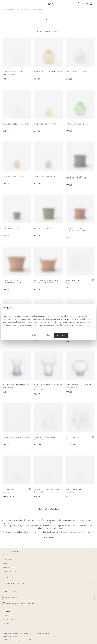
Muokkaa (46, 335)
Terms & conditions (10, 572)
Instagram (8, 620)
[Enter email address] (48, 598)
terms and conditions (27, 604)
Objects (11, 10)
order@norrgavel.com (10, 637)
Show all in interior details (47, 32)
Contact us (6, 555)
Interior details (23, 10)
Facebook (8, 616)
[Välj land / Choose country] (85, 3)
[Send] (92, 598)
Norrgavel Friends (9, 568)
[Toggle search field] (79, 3)
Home (5, 10)
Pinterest (8, 624)
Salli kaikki (61, 335)
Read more (48, 538)
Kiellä (34, 335)
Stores (5, 563)
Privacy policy (7, 559)
